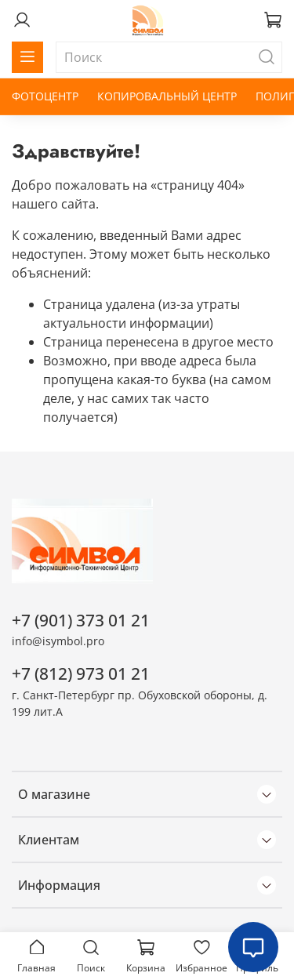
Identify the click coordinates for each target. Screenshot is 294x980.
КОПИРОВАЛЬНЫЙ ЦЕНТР (167, 96)
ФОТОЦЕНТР (45, 96)
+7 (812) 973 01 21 (81, 673)
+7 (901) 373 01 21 (81, 620)
